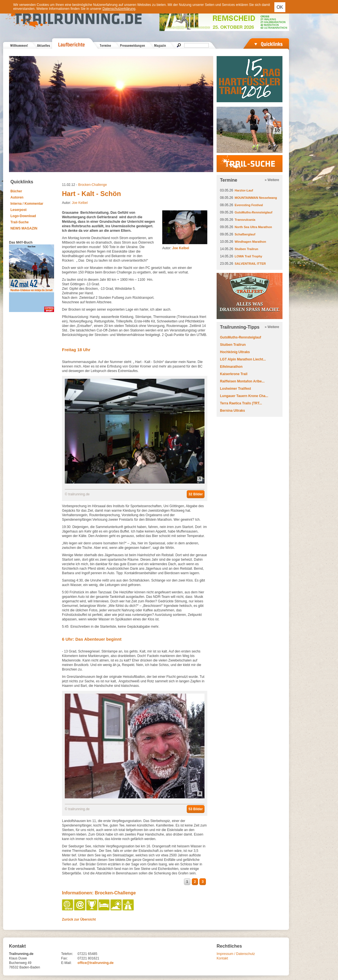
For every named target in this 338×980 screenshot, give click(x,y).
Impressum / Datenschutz (236, 954)
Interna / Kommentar (27, 204)
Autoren (17, 197)
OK (280, 7)
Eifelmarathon (231, 367)
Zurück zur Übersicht (79, 919)
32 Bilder (196, 494)
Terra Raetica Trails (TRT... (241, 403)
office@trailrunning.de (95, 963)
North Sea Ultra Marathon (253, 227)
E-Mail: (66, 963)
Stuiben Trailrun (246, 249)
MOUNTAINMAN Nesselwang (256, 198)
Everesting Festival (249, 205)
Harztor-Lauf (244, 190)
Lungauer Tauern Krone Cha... (244, 396)
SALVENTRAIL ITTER (250, 264)
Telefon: (67, 954)
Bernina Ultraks (233, 411)
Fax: (64, 958)
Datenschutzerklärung (119, 9)
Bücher (16, 191)
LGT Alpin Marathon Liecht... (243, 359)
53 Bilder (196, 809)
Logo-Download (23, 216)
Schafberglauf (245, 234)
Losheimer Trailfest (235, 389)
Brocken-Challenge (92, 185)
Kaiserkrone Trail (234, 374)
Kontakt (222, 958)
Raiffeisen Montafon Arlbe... (242, 381)
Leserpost (18, 210)
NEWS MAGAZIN (24, 228)
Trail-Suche (20, 222)
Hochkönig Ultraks (235, 352)
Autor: (176, 248)
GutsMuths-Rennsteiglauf (253, 212)
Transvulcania (245, 220)
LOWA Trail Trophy (248, 256)
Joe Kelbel (80, 203)
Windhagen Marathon (250, 242)
